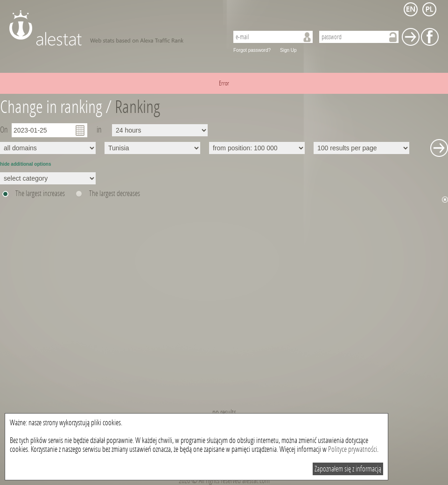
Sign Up (288, 50)
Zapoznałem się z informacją (348, 469)
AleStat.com (113, 28)
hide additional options (25, 164)
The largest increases (40, 193)
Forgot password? (252, 50)
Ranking (137, 107)
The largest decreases (115, 193)
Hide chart (445, 200)
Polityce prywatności (353, 449)
